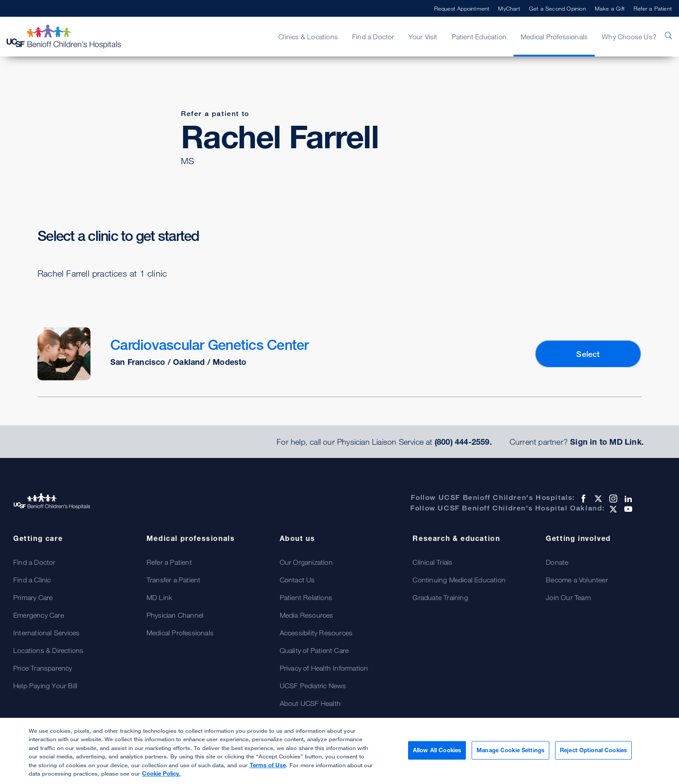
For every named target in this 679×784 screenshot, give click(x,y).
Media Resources (307, 615)
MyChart (509, 8)
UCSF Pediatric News (313, 686)
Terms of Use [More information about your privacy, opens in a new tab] (268, 765)
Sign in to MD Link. (607, 442)
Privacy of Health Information (324, 668)
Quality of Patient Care (314, 650)
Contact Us (297, 580)
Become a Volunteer (577, 580)
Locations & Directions (48, 650)
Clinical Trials (432, 562)
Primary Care (33, 597)
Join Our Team (568, 597)
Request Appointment (462, 8)
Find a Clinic (32, 580)
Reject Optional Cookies (593, 750)
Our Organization (306, 562)
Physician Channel (175, 615)
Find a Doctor (373, 37)
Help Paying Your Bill (45, 686)
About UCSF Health (310, 703)
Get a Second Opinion (557, 8)
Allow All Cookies (437, 750)
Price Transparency (43, 668)
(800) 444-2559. (463, 442)
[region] (339, 751)
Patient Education (479, 37)
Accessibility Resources (316, 633)
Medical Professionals (554, 37)
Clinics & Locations (308, 37)
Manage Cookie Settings (510, 750)
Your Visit (423, 37)
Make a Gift (610, 8)
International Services (46, 633)
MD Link (159, 597)
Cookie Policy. (161, 773)
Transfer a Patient (174, 580)
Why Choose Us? (629, 37)
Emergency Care (39, 615)
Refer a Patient (653, 8)
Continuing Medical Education (459, 580)
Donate (557, 562)
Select (588, 354)
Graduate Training (440, 597)
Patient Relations (306, 597)
